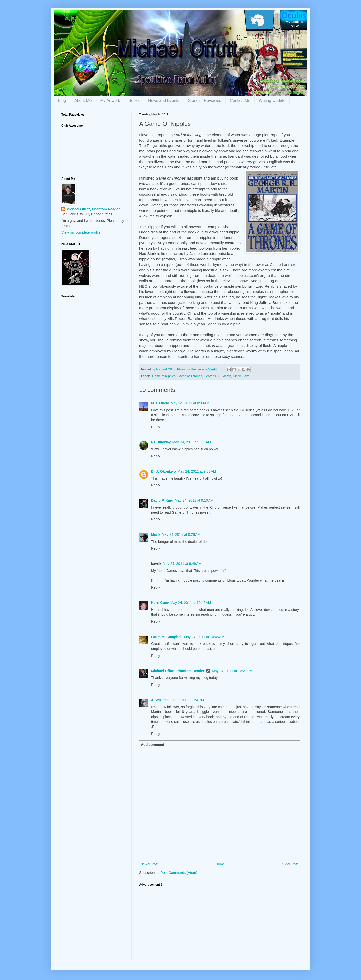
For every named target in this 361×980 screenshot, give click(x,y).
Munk (156, 534)
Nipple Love (241, 376)
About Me (83, 100)
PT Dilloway (161, 442)
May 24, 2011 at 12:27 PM (232, 671)
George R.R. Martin (217, 376)
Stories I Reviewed (205, 100)
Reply (156, 427)
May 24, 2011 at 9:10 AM (194, 500)
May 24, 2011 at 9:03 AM (197, 471)
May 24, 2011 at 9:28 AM (181, 534)
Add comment (153, 745)
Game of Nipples (164, 376)
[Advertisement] (219, 925)
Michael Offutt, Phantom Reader (178, 671)
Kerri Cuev (160, 603)
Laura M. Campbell (167, 637)
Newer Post (149, 864)
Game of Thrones (190, 376)
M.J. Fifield (160, 403)
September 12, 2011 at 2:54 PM (179, 700)
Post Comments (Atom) (179, 873)
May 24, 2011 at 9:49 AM (182, 564)
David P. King (162, 500)
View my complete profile (81, 232)
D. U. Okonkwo (164, 471)
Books (134, 100)
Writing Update (272, 100)
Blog (62, 100)
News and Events (164, 100)
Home (220, 864)
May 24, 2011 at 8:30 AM (190, 403)
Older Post (290, 864)
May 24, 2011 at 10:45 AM (191, 603)
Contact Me (240, 100)
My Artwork (110, 100)
